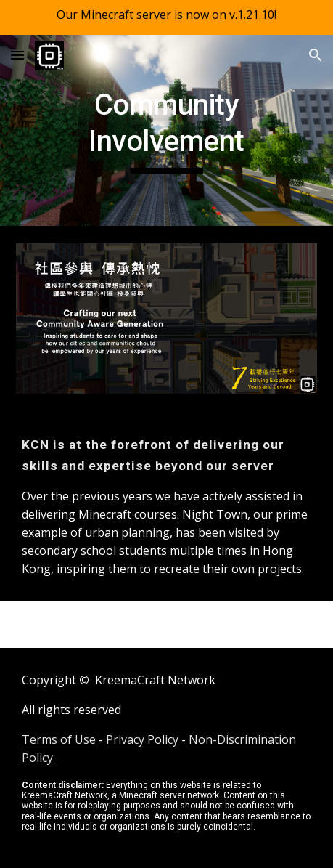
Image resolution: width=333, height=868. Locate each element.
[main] (166, 130)
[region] (166, 17)
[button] (17, 55)
